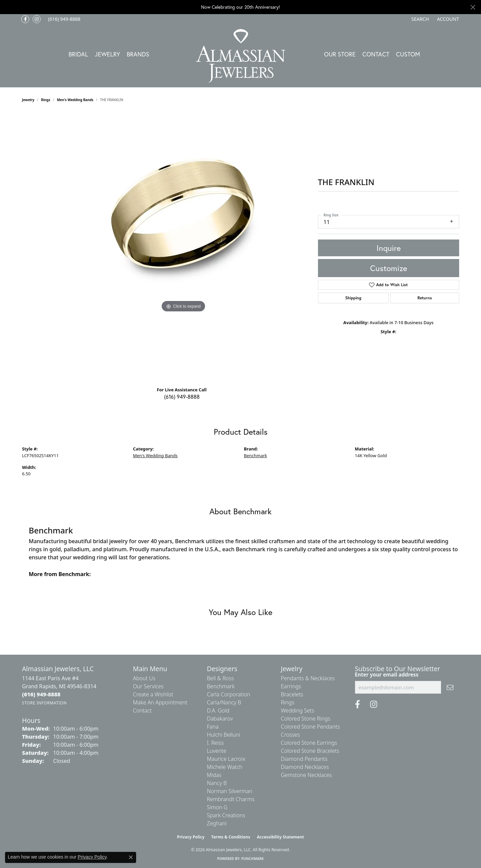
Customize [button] (389, 268)
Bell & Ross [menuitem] (221, 678)
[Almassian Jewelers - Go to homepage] (240, 56)
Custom (408, 54)
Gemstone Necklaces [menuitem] (307, 775)
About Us (144, 678)
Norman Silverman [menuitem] (230, 791)
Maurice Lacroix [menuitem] (226, 759)
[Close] (473, 7)
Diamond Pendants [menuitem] (304, 759)
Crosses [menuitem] (291, 735)
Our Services (148, 686)
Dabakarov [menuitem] (220, 719)
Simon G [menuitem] (217, 807)
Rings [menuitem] (288, 702)
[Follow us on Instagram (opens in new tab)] (37, 19)
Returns (425, 298)
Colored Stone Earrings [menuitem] (309, 743)
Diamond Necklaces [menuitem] (305, 767)
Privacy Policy (191, 837)
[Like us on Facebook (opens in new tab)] (25, 19)
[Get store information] (45, 703)
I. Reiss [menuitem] (215, 743)
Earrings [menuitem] (291, 686)
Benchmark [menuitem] (221, 686)
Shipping (353, 298)
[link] (64, 19)
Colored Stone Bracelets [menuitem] (310, 751)
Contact (376, 54)
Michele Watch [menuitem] (225, 767)
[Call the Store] (42, 694)
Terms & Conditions (231, 837)
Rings (46, 100)
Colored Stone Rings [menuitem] (306, 719)
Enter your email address (387, 675)
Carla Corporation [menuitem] (229, 694)
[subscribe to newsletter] (450, 687)
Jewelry (107, 54)
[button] (419, 19)
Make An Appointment (160, 702)
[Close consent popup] (131, 857)
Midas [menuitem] (214, 775)
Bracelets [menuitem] (292, 694)
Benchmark (256, 455)
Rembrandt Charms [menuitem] (231, 799)
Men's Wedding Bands (75, 100)
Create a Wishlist (153, 694)
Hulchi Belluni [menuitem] (224, 735)
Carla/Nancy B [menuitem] (224, 702)
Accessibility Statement (280, 837)
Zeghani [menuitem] (217, 823)
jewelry (28, 100)
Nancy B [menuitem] (217, 783)
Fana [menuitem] (213, 727)
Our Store (340, 54)
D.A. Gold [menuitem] (218, 710)
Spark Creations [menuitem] (226, 815)
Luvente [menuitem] (217, 751)
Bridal (78, 54)
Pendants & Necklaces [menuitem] (308, 678)
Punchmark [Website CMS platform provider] (253, 859)
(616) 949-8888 (182, 397)
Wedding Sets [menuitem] (298, 710)
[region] (184, 247)
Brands (138, 54)
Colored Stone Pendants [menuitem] (311, 727)
